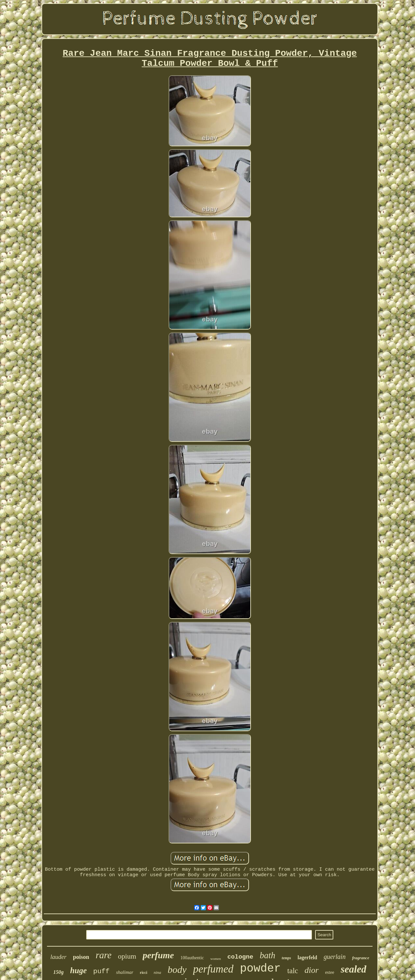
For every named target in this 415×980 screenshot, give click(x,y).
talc (293, 971)
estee (330, 972)
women (216, 959)
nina (157, 972)
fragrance (361, 958)
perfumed (213, 969)
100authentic (192, 958)
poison (81, 957)
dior (311, 970)
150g (58, 972)
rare (104, 955)
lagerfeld (307, 957)
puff (101, 971)
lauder (58, 957)
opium (127, 956)
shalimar (125, 972)
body (177, 969)
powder (260, 969)
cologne (240, 957)
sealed (354, 969)
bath (267, 955)
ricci (143, 973)
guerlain (335, 957)
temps (286, 958)
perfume (158, 955)
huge (78, 970)
